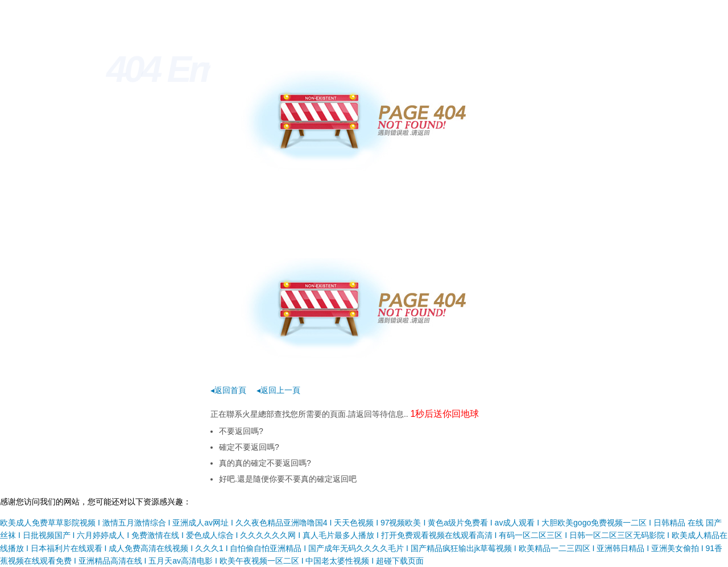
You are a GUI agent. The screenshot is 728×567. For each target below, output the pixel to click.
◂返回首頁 (228, 390)
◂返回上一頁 (278, 390)
